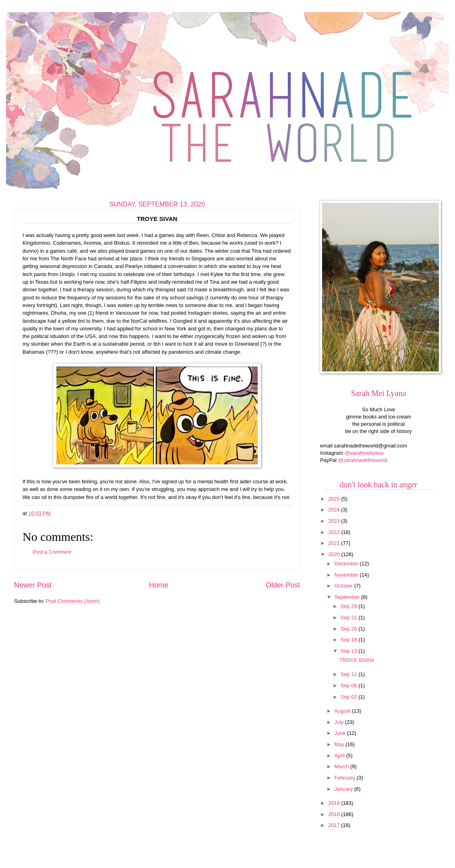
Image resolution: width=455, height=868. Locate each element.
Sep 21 (350, 617)
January (344, 789)
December (347, 564)
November (347, 575)
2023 (335, 521)
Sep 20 (350, 629)
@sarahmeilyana (364, 453)
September (348, 597)
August (343, 711)
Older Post (283, 585)
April (340, 756)
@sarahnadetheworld (363, 460)
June (341, 733)
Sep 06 (350, 686)
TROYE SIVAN (357, 660)
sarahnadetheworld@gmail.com (370, 446)
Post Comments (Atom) (73, 601)
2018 (335, 814)
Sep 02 (350, 697)
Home (159, 585)
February (345, 778)
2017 (335, 825)
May (340, 744)
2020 (335, 554)
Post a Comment (52, 552)
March (342, 766)
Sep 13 (350, 651)
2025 (335, 499)
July (339, 722)
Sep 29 (350, 606)
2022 (335, 532)
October (344, 586)
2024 (335, 510)
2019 (335, 803)
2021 (335, 543)
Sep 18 (350, 640)
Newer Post (33, 585)
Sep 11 (350, 674)
